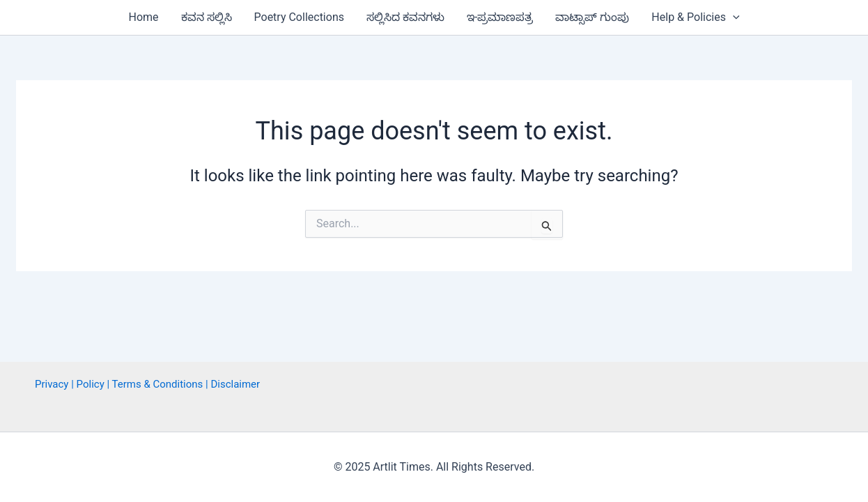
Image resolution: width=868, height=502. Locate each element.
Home (143, 17)
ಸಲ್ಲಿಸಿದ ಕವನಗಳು (405, 17)
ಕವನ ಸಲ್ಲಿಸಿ (207, 17)
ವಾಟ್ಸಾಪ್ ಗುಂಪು (592, 17)
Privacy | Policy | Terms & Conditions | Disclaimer (147, 384)
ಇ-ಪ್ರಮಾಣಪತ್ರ (500, 17)
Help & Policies (695, 17)
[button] (733, 17)
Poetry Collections (299, 17)
